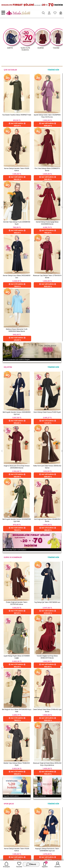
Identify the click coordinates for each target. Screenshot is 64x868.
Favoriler (19, 864)
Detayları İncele (21, 619)
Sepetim (45, 864)
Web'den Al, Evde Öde (49, 608)
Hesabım (58, 864)
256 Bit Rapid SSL (22, 607)
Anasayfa (6, 864)
